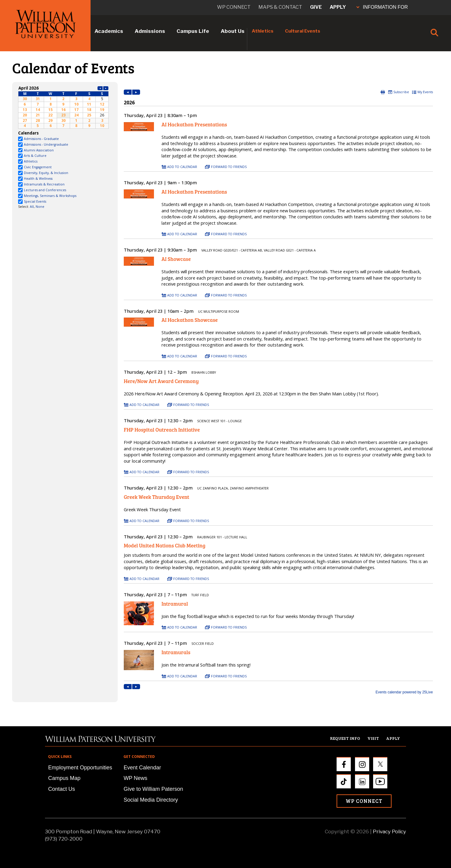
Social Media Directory (151, 800)
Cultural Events (303, 31)
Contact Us (61, 789)
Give (316, 7)
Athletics (263, 31)
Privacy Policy (389, 832)
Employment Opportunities (80, 768)
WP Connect (364, 801)
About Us (233, 31)
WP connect (234, 7)
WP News (135, 778)
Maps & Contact (280, 7)
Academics (109, 31)
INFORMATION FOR (382, 7)
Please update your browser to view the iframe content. (63, 107)
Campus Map (64, 778)
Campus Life (193, 31)
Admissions (150, 31)
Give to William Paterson (153, 789)
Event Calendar (142, 768)
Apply (338, 7)
